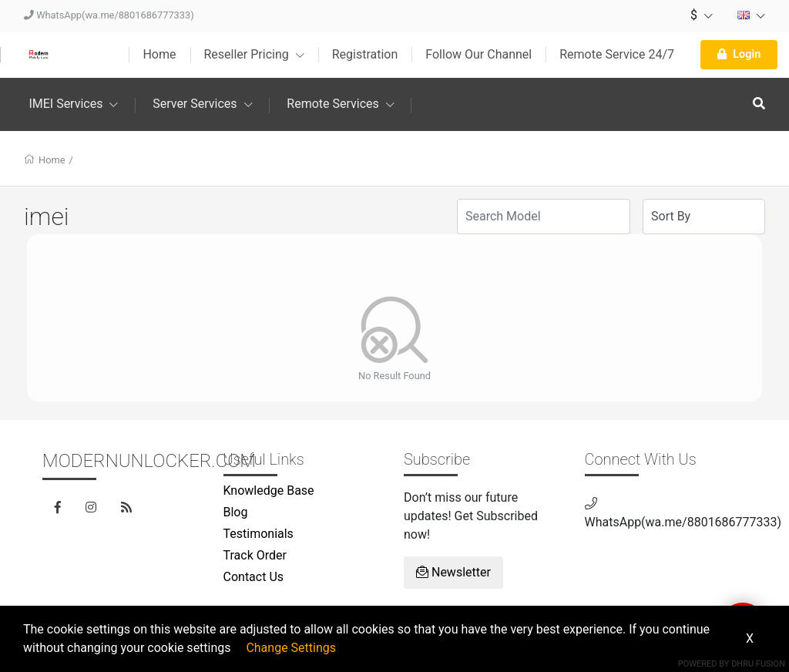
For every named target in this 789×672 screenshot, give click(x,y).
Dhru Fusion (758, 664)
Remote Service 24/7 (617, 54)
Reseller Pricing (254, 54)
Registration (365, 54)
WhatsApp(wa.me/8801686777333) (109, 15)
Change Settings (291, 648)
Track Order (255, 555)
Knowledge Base (269, 491)
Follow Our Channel (478, 54)
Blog (236, 512)
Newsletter (453, 572)
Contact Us (254, 577)
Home (159, 54)
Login (739, 54)
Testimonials (259, 534)
